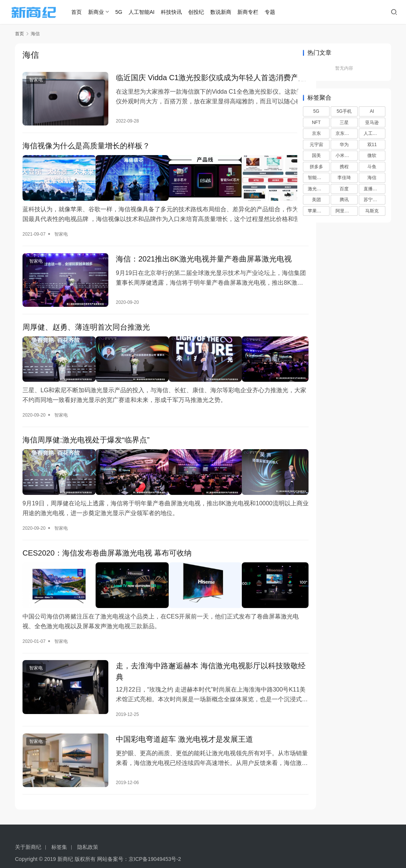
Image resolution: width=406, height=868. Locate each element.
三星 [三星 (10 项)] (344, 123)
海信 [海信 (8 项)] (372, 178)
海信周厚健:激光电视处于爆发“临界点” (86, 441)
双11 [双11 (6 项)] (372, 145)
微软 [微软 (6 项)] (372, 155)
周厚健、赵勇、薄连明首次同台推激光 (86, 334)
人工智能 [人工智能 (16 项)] (373, 133)
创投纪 (203, 12)
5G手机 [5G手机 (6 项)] (344, 111)
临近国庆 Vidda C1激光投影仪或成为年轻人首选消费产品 (192, 84)
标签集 (59, 834)
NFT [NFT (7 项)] (316, 123)
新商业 (103, 12)
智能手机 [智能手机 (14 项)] (317, 178)
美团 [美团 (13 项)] (316, 200)
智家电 (36, 80)
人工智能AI (149, 12)
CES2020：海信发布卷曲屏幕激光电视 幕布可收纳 (107, 548)
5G (126, 12)
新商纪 (65, 846)
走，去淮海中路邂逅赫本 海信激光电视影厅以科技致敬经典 (192, 661)
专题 (277, 12)
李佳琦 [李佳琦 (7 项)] (344, 178)
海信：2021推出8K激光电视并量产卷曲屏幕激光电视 (192, 265)
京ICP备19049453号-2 (155, 846)
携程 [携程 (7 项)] (344, 167)
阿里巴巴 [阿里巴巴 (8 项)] (345, 211)
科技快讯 (179, 12)
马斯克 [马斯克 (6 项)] (372, 211)
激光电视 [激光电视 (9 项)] (317, 189)
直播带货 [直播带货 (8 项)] (373, 189)
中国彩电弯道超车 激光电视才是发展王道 (177, 730)
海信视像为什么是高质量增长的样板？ (86, 152)
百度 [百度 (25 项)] (344, 189)
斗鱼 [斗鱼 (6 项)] (372, 167)
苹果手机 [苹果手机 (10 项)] (317, 211)
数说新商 (228, 12)
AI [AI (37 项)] (372, 111)
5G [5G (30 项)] (316, 111)
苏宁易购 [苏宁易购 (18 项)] (373, 200)
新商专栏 (255, 12)
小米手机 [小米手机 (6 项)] (345, 155)
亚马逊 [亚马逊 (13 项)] (372, 123)
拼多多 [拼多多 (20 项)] (316, 167)
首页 (84, 12)
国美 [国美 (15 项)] (316, 155)
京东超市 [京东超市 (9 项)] (345, 133)
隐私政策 (88, 834)
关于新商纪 (28, 834)
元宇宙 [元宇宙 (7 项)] (316, 145)
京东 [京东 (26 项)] (316, 133)
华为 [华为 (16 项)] (344, 145)
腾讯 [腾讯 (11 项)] (344, 200)
